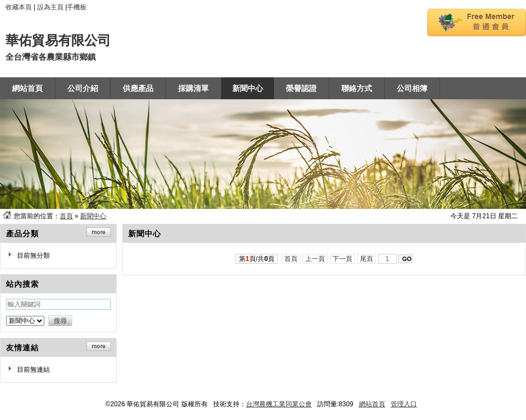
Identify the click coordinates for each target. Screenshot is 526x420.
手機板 (77, 7)
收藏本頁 (19, 7)
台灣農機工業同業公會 (279, 404)
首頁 (66, 216)
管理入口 (404, 404)
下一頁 (343, 259)
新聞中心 (93, 216)
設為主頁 (50, 7)
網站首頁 (372, 404)
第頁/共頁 (257, 259)
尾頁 (367, 259)
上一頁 (315, 259)
